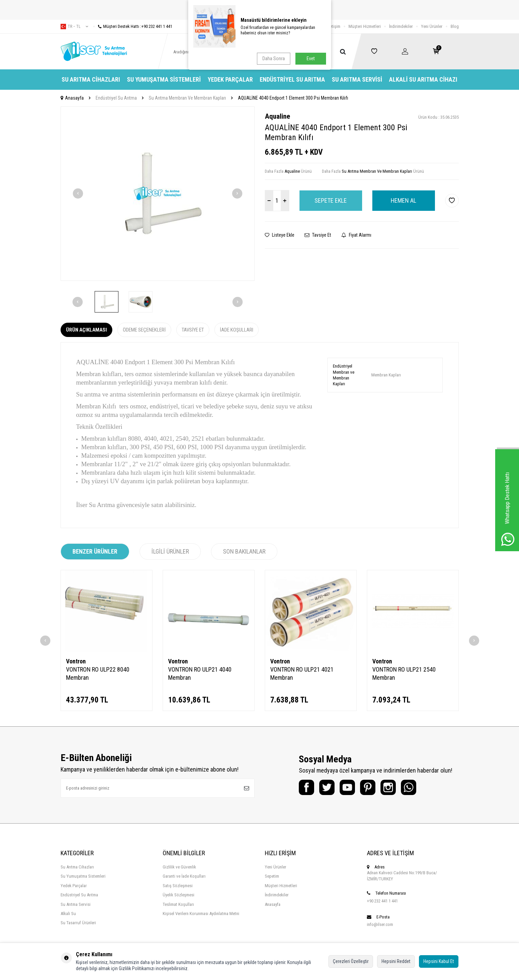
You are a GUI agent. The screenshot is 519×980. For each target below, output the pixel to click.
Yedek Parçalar (230, 79)
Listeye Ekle (280, 235)
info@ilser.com (380, 924)
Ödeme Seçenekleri (144, 330)
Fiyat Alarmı (356, 235)
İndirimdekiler (401, 26)
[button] (78, 193)
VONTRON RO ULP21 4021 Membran (302, 673)
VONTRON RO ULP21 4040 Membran (200, 673)
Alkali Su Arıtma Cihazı (423, 79)
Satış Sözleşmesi (178, 886)
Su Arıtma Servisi (357, 79)
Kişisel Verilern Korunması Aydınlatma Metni (201, 914)
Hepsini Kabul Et (439, 961)
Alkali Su (68, 914)
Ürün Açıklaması (86, 330)
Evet (311, 58)
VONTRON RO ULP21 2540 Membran (404, 673)
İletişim (334, 26)
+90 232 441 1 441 (382, 901)
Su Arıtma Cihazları (91, 79)
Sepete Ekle (331, 200)
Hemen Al (403, 200)
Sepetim (272, 876)
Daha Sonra (274, 58)
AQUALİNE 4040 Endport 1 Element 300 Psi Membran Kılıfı (293, 98)
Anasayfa (72, 98)
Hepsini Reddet (396, 961)
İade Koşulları (237, 330)
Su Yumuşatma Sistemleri (164, 79)
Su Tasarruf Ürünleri (78, 923)
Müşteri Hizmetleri (365, 26)
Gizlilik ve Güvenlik (179, 867)
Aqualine (277, 116)
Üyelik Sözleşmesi (179, 895)
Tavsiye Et (318, 235)
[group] (158, 194)
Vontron (76, 661)
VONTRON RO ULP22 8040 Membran (98, 673)
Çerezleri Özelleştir (351, 961)
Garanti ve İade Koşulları (184, 876)
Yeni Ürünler (432, 26)
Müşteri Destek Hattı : (133, 26)
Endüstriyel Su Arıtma (292, 79)
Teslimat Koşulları (178, 904)
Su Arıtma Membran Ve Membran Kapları (187, 98)
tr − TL (74, 27)
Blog (455, 26)
